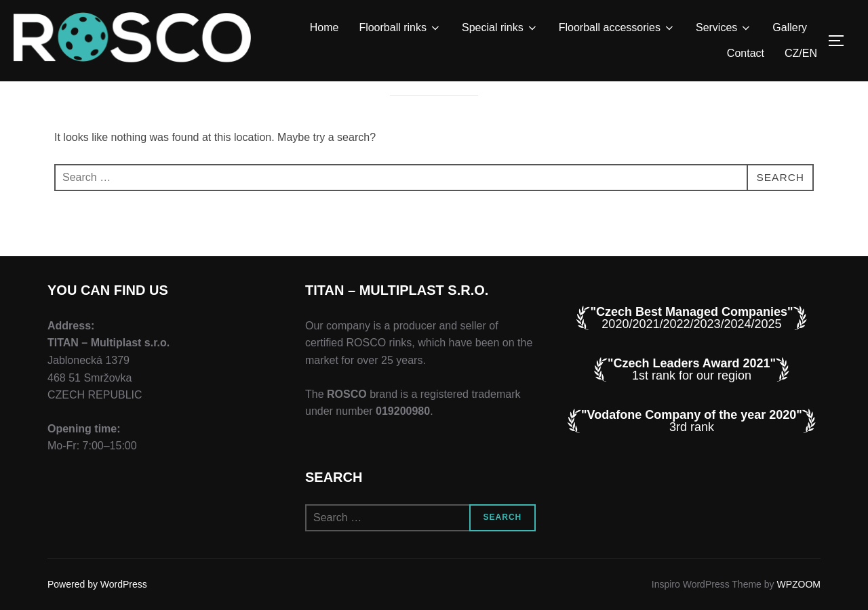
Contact (746, 53)
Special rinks (500, 28)
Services (724, 28)
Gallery (790, 27)
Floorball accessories (617, 28)
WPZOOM (798, 584)
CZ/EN (801, 53)
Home (324, 27)
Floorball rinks (400, 28)
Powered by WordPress (97, 584)
